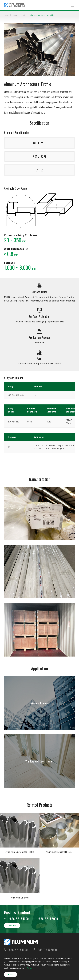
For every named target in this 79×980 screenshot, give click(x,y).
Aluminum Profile (19, 15)
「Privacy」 (30, 968)
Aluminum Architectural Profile (42, 15)
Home (6, 15)
